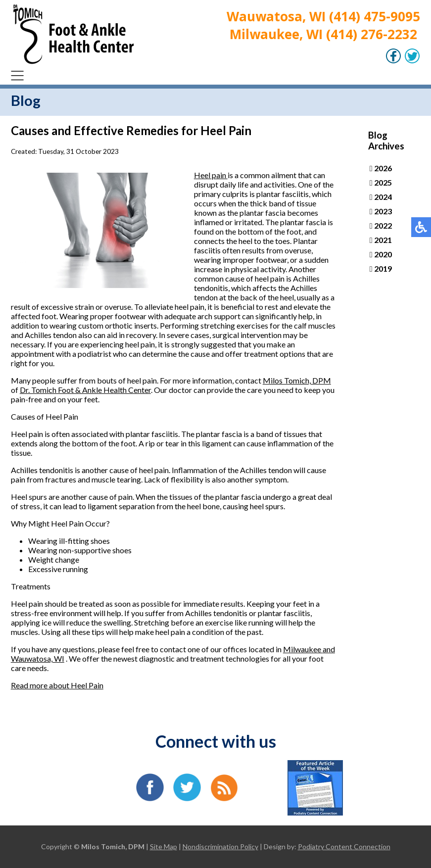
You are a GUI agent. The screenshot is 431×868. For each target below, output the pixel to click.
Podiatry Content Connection (344, 846)
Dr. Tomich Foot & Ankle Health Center (85, 390)
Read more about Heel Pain (57, 685)
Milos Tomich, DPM (297, 380)
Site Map (164, 846)
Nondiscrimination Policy (220, 846)
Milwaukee (303, 649)
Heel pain (211, 175)
